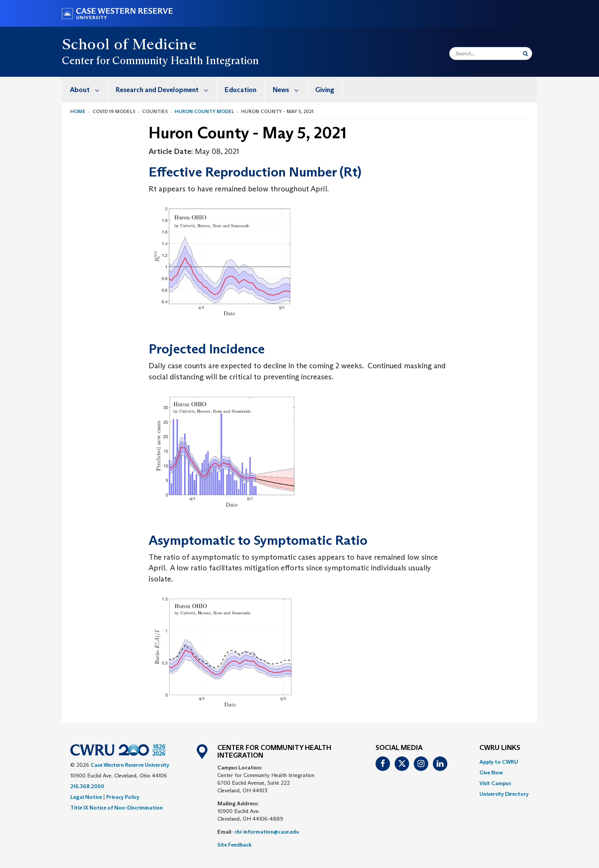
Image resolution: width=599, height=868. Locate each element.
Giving (325, 90)
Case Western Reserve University (130, 765)
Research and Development (166, 90)
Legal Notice (86, 797)
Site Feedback (235, 845)
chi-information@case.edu (267, 832)
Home (78, 111)
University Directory (504, 794)
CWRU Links (500, 748)
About (89, 90)
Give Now (491, 772)
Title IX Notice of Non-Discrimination (117, 808)
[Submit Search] (525, 53)
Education (240, 90)
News (290, 90)
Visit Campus (495, 783)
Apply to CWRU (499, 762)
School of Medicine (129, 44)
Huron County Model (204, 111)
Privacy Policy (123, 797)
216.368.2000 (87, 786)
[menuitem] (85, 90)
